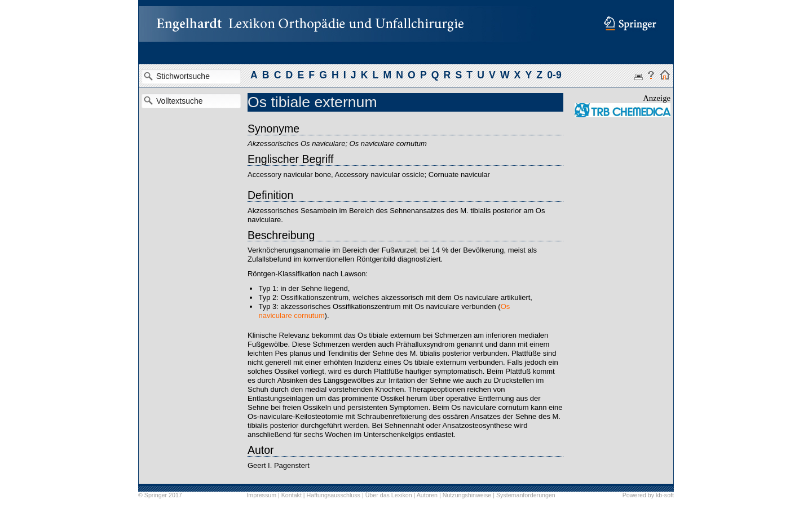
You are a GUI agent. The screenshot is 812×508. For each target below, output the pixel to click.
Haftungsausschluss (334, 495)
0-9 (554, 75)
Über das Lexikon (389, 495)
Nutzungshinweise (467, 495)
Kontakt (292, 495)
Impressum (261, 495)
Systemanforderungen (526, 495)
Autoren (427, 495)
